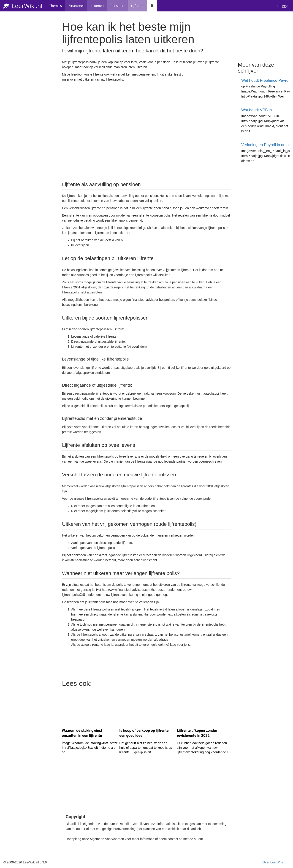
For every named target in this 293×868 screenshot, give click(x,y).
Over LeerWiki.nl (274, 862)
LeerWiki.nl (23, 6)
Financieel (76, 6)
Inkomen (97, 6)
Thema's (56, 6)
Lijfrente (137, 6)
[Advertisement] (146, 131)
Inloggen (283, 6)
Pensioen (117, 6)
